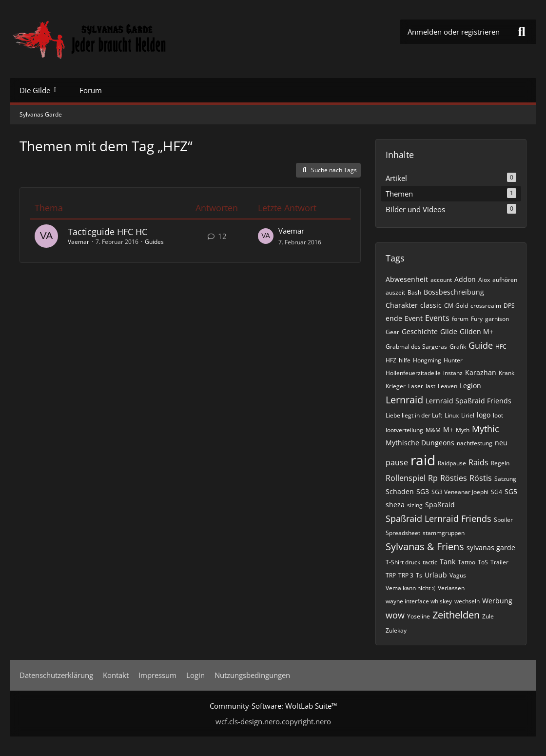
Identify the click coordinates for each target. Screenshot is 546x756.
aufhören (505, 280)
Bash (414, 292)
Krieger (396, 386)
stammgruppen (444, 533)
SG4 (497, 492)
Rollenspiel (406, 478)
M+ (448, 429)
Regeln (500, 463)
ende (394, 318)
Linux (452, 415)
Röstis (481, 478)
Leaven (448, 386)
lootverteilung (404, 430)
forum (460, 319)
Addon (465, 279)
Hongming (427, 360)
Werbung (497, 601)
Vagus (458, 575)
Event (414, 318)
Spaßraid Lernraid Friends (439, 518)
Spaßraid (440, 505)
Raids (478, 462)
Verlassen (451, 588)
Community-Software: (273, 706)
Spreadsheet (403, 533)
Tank (448, 562)
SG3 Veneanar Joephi (460, 492)
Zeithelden (456, 615)
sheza (395, 505)
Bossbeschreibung (454, 292)
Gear (392, 332)
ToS (483, 562)
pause (397, 462)
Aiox (484, 280)
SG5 (511, 491)
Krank (507, 373)
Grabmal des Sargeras (416, 347)
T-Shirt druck (403, 562)
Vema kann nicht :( (410, 588)
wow (395, 615)
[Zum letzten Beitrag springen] (266, 236)
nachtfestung (475, 443)
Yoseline (419, 616)
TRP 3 (406, 575)
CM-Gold (456, 306)
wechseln (467, 601)
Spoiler (503, 520)
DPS (509, 306)
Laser (416, 386)
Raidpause (452, 463)
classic (431, 305)
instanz (453, 373)
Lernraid (404, 400)
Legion (470, 386)
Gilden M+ (477, 331)
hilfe (405, 360)
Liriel (468, 415)
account (441, 280)
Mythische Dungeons (420, 443)
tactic (430, 562)
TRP (391, 575)
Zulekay (396, 630)
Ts (419, 575)
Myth (463, 430)
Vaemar (78, 242)
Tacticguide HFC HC (107, 232)
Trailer (499, 562)
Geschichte (420, 331)
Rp (433, 478)
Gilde (449, 331)
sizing (415, 505)
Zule (488, 616)
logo (484, 415)
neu (501, 443)
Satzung (505, 479)
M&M (433, 430)
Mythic (486, 429)
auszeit (395, 292)
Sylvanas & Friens (425, 547)
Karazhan (481, 372)
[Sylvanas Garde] (119, 39)
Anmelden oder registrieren (454, 32)
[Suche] (522, 32)
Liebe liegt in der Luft (414, 415)
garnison (497, 319)
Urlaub (436, 575)
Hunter (453, 360)
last (430, 386)
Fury (477, 319)
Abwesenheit (407, 279)
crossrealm (486, 306)
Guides (154, 242)
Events (437, 318)
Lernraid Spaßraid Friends (468, 401)
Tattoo (467, 562)
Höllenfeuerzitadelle (413, 373)
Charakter (402, 305)
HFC (501, 347)
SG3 (423, 491)
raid (423, 460)
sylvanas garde (491, 547)
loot (498, 415)
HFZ (391, 360)
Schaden (400, 491)
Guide (481, 345)
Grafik (458, 347)
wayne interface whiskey (419, 601)
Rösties (454, 478)
